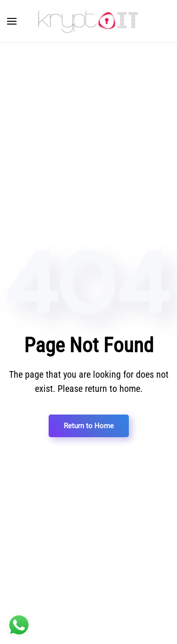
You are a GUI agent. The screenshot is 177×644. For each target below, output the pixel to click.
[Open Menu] (12, 21)
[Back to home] (88, 21)
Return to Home (89, 426)
